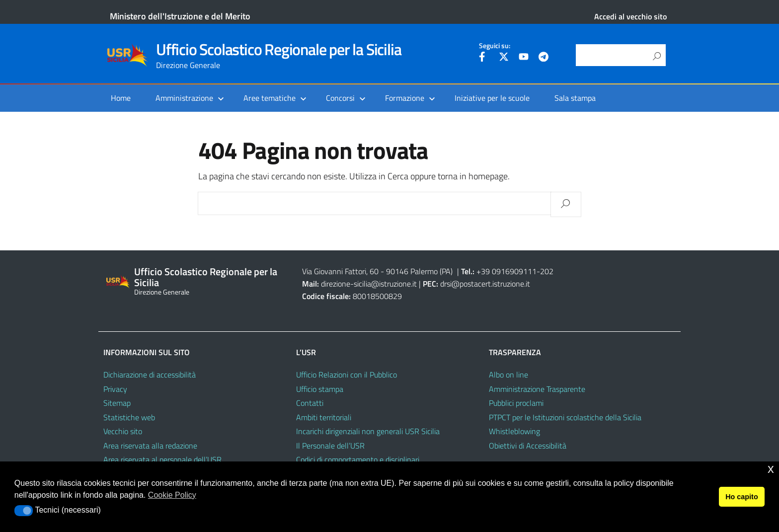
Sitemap (117, 403)
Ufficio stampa (320, 389)
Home (121, 98)
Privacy (115, 389)
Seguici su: (495, 46)
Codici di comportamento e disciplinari (358, 459)
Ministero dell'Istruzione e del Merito (180, 16)
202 (547, 271)
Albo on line (508, 375)
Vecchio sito (123, 431)
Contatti (310, 403)
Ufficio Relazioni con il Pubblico (347, 375)
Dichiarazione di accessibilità (150, 375)
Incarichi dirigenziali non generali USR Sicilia (368, 431)
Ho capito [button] (742, 497)
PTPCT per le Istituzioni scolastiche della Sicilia (565, 417)
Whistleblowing (514, 431)
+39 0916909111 (506, 271)
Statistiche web (129, 417)
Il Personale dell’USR (330, 446)
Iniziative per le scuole (492, 98)
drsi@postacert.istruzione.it (485, 284)
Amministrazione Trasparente (537, 389)
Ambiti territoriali (324, 417)
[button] (24, 511)
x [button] (771, 469)
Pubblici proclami (516, 403)
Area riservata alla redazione (150, 446)
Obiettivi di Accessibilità (528, 446)
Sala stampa (575, 98)
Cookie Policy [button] (172, 495)
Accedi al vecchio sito (630, 16)
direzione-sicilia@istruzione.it (369, 284)
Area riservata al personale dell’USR (162, 459)
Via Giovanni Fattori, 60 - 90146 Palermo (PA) (377, 271)
